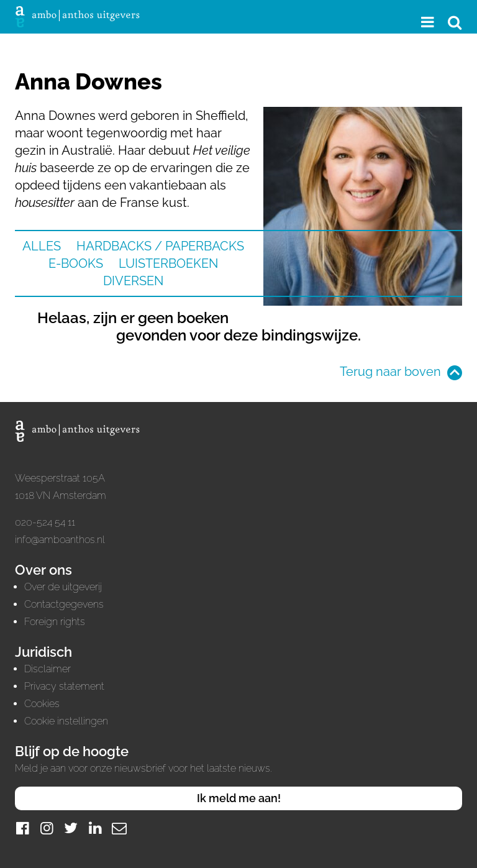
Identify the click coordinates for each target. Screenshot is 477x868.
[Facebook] (22, 828)
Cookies (42, 704)
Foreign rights (55, 622)
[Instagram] (47, 828)
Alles (42, 246)
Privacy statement (64, 686)
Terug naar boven (390, 372)
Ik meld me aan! (239, 798)
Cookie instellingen (66, 721)
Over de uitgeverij (63, 587)
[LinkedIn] (95, 828)
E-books (76, 263)
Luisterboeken (168, 263)
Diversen (133, 281)
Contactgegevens (64, 604)
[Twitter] (71, 828)
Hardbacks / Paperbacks (160, 246)
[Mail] (119, 828)
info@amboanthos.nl (60, 540)
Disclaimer (48, 669)
